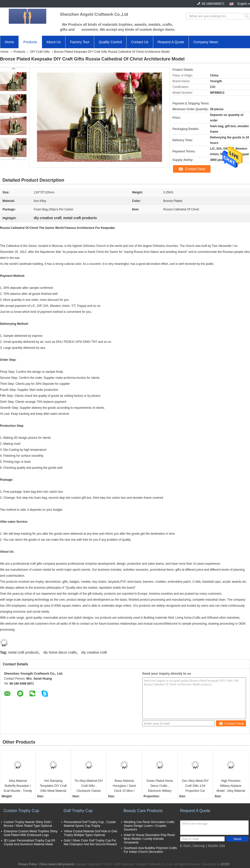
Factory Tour (80, 42)
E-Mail (185, 846)
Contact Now (195, 169)
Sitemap (199, 846)
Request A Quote (171, 42)
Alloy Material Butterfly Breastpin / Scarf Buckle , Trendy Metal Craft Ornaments (18, 786)
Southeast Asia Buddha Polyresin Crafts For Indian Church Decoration (150, 850)
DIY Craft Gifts (40, 52)
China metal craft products (57, 864)
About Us (54, 42)
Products (30, 42)
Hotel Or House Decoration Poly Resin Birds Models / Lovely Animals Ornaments (149, 839)
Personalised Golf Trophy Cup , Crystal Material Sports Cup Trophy (90, 824)
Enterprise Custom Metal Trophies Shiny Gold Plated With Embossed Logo (31, 833)
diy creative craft (94, 652)
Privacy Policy (28, 864)
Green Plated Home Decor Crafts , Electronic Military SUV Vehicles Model (160, 786)
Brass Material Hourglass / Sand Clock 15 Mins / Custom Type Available (124, 786)
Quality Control (110, 42)
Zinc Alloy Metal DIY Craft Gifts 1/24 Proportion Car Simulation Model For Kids (195, 786)
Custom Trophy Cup (21, 811)
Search (247, 16)
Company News (206, 42)
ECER (225, 864)
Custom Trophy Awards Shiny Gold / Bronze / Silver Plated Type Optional (28, 824)
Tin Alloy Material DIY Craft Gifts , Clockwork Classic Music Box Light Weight (89, 786)
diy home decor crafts (60, 652)
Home (9, 42)
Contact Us (140, 42)
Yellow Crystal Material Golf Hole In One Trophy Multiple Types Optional (90, 833)
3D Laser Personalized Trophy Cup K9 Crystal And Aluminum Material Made (29, 842)
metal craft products (23, 652)
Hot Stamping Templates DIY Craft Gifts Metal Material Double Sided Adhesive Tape (53, 786)
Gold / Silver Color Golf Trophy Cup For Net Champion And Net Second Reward (90, 842)
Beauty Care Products (143, 811)
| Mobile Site (216, 846)
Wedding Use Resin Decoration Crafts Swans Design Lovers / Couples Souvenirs (149, 826)
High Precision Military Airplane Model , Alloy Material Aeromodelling (231, 786)
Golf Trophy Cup (78, 811)
